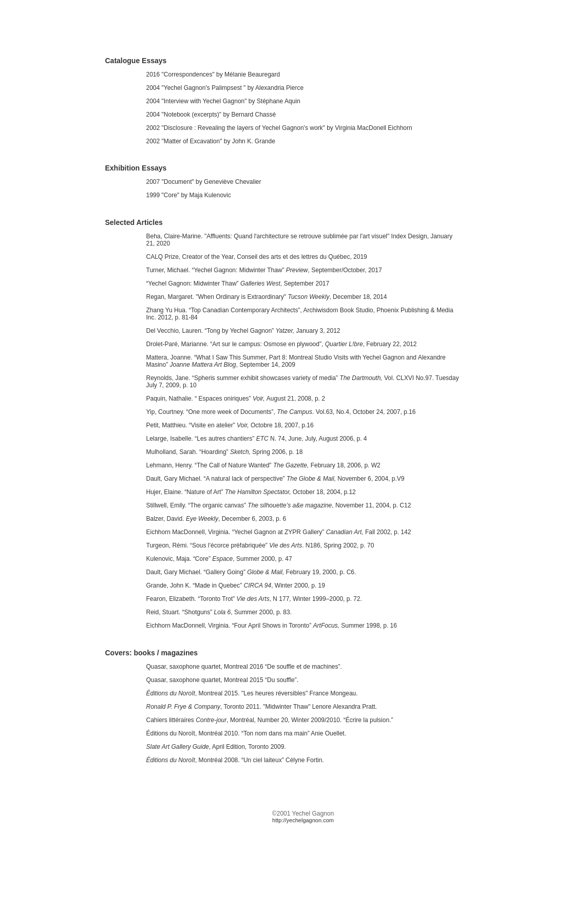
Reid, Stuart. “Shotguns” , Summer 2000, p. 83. (219, 612)
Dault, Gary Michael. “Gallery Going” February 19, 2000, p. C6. (251, 572)
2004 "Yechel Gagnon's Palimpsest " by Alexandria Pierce (225, 88)
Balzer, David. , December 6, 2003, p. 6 (216, 519)
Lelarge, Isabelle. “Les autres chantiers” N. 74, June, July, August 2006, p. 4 (257, 439)
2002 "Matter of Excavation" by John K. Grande (211, 141)
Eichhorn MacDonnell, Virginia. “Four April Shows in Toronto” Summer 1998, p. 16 (272, 626)
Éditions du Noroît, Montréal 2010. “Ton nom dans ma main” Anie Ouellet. (246, 733)
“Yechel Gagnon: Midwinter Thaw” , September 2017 (238, 284)
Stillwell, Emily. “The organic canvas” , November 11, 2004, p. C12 (279, 505)
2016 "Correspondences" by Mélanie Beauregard (213, 74)
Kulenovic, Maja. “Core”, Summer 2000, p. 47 (219, 559)
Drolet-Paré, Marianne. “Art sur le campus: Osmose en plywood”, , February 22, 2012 (282, 344)
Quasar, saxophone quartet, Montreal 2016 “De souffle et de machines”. (244, 667)
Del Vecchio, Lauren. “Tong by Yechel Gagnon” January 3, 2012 (243, 331)
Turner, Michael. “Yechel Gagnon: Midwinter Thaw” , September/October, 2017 (264, 270)
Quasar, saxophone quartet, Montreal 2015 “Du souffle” (222, 680)
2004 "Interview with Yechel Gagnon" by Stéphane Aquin (223, 101)
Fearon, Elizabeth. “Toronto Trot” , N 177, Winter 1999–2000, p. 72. (254, 599)
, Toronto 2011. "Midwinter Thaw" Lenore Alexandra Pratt (261, 707)
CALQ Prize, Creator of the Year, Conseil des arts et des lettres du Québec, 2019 (257, 257)
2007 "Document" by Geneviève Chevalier (204, 182)
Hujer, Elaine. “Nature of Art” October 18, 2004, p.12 (251, 492)
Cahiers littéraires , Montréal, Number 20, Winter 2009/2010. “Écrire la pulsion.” (270, 720)
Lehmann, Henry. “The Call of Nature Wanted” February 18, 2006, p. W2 (263, 465)
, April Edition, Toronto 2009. (216, 747)
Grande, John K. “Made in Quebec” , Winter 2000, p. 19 (236, 585)
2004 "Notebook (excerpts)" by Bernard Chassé (211, 115)
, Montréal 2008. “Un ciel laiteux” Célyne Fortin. (235, 760)
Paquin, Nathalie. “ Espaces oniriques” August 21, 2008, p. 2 (236, 399)
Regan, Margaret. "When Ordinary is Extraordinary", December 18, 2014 (267, 297)
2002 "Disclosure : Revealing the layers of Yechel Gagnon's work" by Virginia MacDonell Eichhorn (279, 128)
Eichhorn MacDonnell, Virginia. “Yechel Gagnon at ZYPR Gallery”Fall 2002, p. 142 (279, 532)
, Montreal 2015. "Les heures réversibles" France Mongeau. (252, 693)
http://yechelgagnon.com (303, 820)
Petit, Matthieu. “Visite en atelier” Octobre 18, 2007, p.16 (230, 425)
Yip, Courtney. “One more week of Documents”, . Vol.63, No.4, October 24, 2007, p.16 (281, 412)
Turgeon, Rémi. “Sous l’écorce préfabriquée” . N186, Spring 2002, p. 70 (260, 545)
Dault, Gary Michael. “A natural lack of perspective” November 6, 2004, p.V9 (276, 479)
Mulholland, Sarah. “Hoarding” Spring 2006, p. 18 (225, 452)
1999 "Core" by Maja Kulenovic (189, 195)
